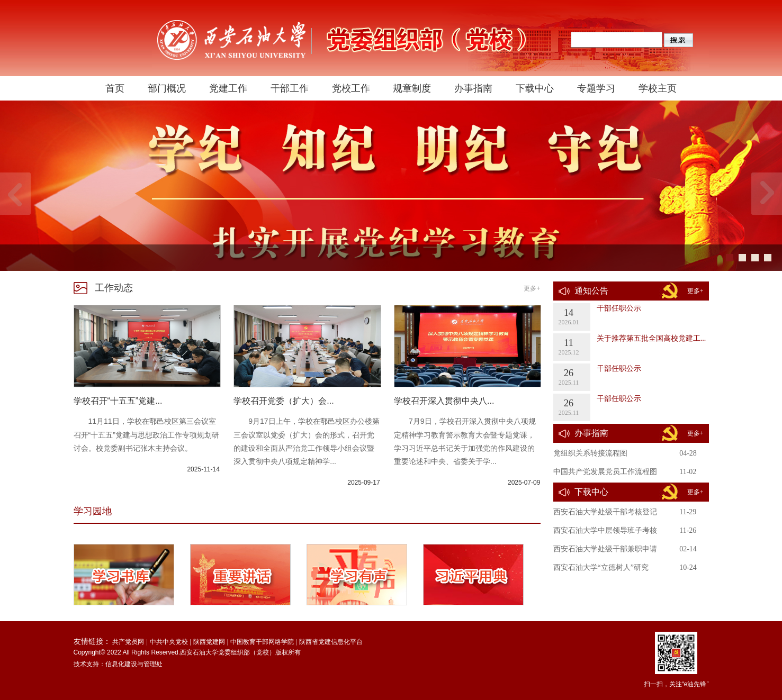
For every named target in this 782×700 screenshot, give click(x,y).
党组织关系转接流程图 (590, 453)
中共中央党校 (169, 642)
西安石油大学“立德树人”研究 (601, 567)
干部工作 (290, 88)
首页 (115, 88)
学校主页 (658, 88)
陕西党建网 (209, 642)
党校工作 (351, 88)
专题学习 (596, 88)
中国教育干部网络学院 (262, 642)
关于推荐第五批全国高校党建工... (651, 338)
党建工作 (228, 88)
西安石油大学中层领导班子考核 (605, 530)
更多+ (532, 288)
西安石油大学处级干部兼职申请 (605, 549)
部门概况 (167, 88)
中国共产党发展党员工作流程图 (605, 472)
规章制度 (412, 88)
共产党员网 (128, 642)
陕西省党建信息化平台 (331, 642)
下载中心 (535, 88)
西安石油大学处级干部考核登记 (605, 512)
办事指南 (473, 88)
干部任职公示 (619, 308)
